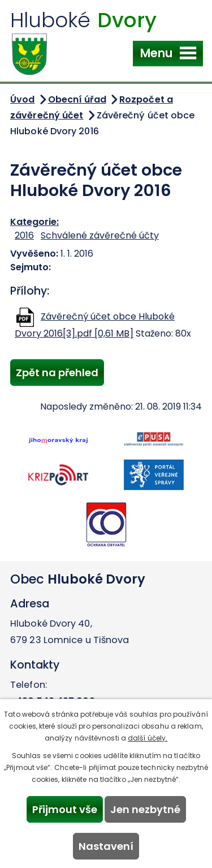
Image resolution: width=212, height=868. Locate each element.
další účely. (148, 738)
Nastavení (106, 846)
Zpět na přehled (57, 373)
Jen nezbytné (145, 809)
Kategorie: (34, 222)
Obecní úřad (77, 99)
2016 (24, 235)
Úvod (22, 99)
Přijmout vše (65, 809)
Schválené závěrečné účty (100, 235)
